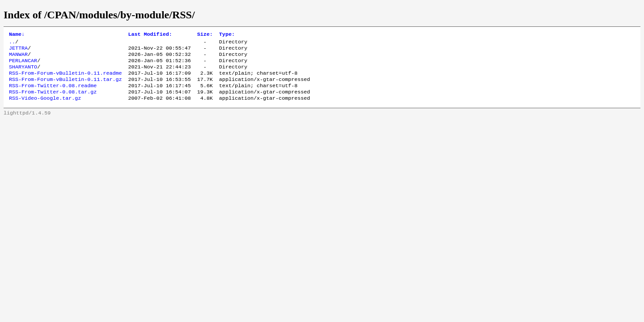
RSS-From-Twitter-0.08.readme (53, 93)
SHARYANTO (23, 72)
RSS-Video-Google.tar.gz (45, 108)
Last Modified (150, 35)
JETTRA (18, 51)
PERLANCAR (23, 65)
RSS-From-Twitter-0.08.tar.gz (53, 101)
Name (17, 35)
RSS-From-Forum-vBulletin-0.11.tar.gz (65, 86)
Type (227, 35)
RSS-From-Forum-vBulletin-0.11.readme (65, 79)
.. (12, 43)
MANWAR (18, 58)
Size (205, 35)
